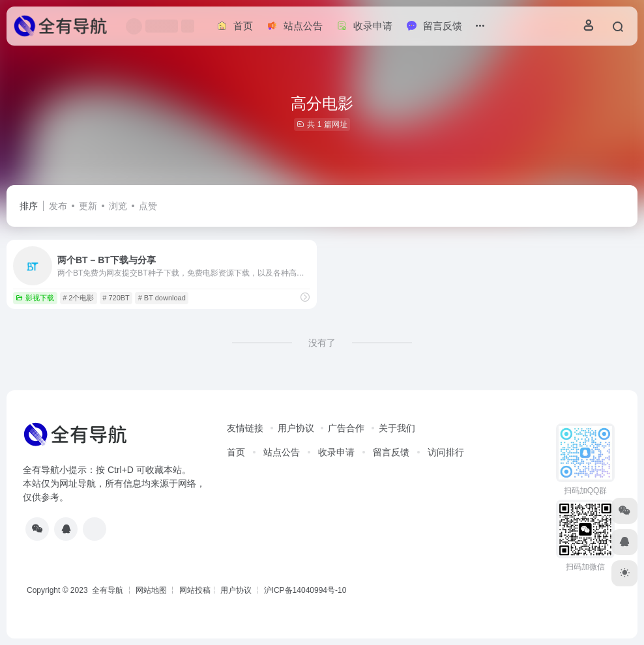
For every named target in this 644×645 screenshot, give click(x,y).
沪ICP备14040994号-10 (305, 590)
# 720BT (116, 298)
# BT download (162, 298)
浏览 (118, 206)
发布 (58, 206)
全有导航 (109, 590)
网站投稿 (195, 590)
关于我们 (397, 428)
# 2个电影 (78, 298)
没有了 (322, 343)
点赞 (148, 206)
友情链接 (245, 428)
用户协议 (296, 428)
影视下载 (35, 298)
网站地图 (151, 590)
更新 (88, 206)
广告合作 (346, 428)
